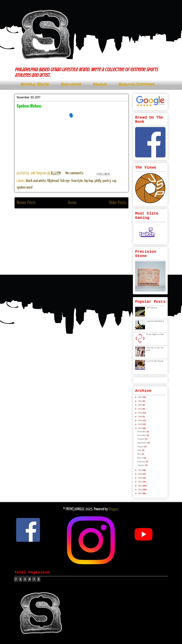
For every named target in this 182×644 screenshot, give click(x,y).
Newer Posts (26, 203)
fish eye (65, 181)
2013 (140, 482)
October (141, 439)
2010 (140, 493)
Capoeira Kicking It (155, 321)
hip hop (89, 181)
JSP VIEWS (152, 308)
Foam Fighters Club (155, 334)
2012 (140, 486)
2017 (140, 428)
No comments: (75, 173)
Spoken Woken (29, 106)
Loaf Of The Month (155, 361)
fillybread (53, 181)
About (100, 85)
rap (114, 181)
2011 (140, 490)
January (141, 465)
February (142, 462)
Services (71, 85)
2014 (140, 478)
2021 (140, 413)
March (140, 458)
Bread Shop (35, 85)
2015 (140, 474)
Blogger (113, 509)
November (142, 435)
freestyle (77, 181)
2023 (140, 405)
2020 (140, 417)
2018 (140, 424)
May (139, 454)
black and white (36, 181)
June (140, 450)
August (141, 447)
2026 (140, 397)
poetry (107, 181)
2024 (140, 401)
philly (98, 181)
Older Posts (118, 203)
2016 (140, 470)
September (142, 443)
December (142, 432)
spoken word (24, 187)
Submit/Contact (136, 85)
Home (72, 203)
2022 (140, 409)
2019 (140, 420)
